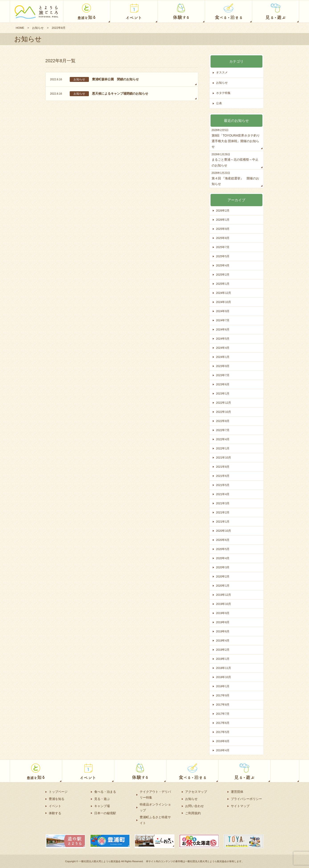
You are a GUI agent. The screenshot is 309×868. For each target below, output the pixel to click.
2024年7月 (223, 320)
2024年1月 (223, 357)
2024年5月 (223, 339)
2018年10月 (224, 677)
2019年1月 (223, 659)
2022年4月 (223, 439)
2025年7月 (223, 247)
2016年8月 (223, 741)
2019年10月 (224, 604)
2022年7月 (223, 430)
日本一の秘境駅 (105, 813)
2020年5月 (223, 549)
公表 (219, 103)
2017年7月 (223, 714)
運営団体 (237, 792)
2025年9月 (223, 229)
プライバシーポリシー (246, 799)
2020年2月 (223, 576)
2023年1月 (223, 394)
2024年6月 (223, 329)
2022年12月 (224, 403)
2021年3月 (223, 503)
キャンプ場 (102, 806)
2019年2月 (223, 650)
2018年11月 (224, 668)
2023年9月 (223, 366)
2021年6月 (223, 476)
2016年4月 (223, 750)
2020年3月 (223, 567)
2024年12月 (224, 293)
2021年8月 (223, 467)
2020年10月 (224, 531)
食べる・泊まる (105, 792)
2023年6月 (223, 384)
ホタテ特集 (223, 93)
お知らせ (38, 28)
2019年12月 (224, 595)
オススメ (222, 73)
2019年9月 (223, 613)
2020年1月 (223, 586)
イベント (55, 806)
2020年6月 (223, 540)
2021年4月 (223, 494)
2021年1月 (223, 522)
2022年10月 (224, 412)
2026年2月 (223, 211)
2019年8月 (223, 622)
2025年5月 (223, 256)
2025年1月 (223, 284)
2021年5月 (223, 485)
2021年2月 (223, 512)
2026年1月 (223, 220)
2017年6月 (223, 723)
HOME (20, 28)
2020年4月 (223, 558)
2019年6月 (223, 631)
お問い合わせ (194, 806)
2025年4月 (223, 265)
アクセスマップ (196, 792)
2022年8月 (223, 421)
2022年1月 (223, 448)
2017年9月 (223, 695)
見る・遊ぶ (102, 799)
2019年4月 (223, 641)
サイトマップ (240, 806)
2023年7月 (223, 375)
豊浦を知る (57, 799)
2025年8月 (223, 238)
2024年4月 (223, 348)
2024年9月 (223, 311)
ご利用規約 (193, 813)
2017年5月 (223, 732)
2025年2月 (223, 275)
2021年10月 (224, 458)
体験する (55, 813)
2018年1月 (223, 686)
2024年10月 (224, 302)
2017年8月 (223, 705)
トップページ (58, 792)
